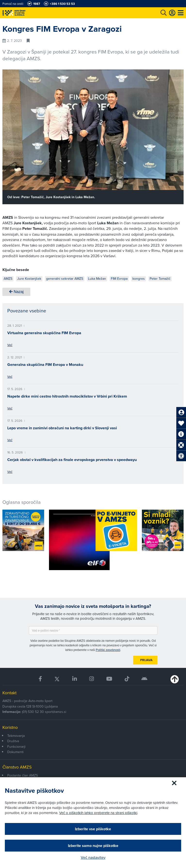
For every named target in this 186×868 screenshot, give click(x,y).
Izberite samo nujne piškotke (93, 846)
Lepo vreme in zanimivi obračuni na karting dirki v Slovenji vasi (62, 428)
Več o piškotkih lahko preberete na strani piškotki (98, 813)
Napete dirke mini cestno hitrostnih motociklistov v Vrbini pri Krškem (67, 396)
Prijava (146, 660)
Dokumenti (15, 752)
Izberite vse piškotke (93, 829)
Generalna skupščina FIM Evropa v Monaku (45, 365)
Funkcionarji (16, 747)
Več (10, 345)
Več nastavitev (93, 857)
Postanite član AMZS (23, 775)
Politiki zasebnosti (108, 650)
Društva (13, 741)
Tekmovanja (16, 736)
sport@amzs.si (56, 712)
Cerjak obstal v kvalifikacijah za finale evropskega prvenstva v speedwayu (72, 460)
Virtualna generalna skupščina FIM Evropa (44, 333)
